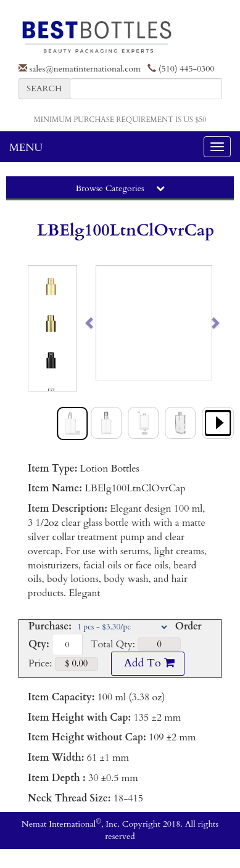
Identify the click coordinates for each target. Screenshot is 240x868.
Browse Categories (120, 188)
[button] (102, 323)
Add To (147, 663)
